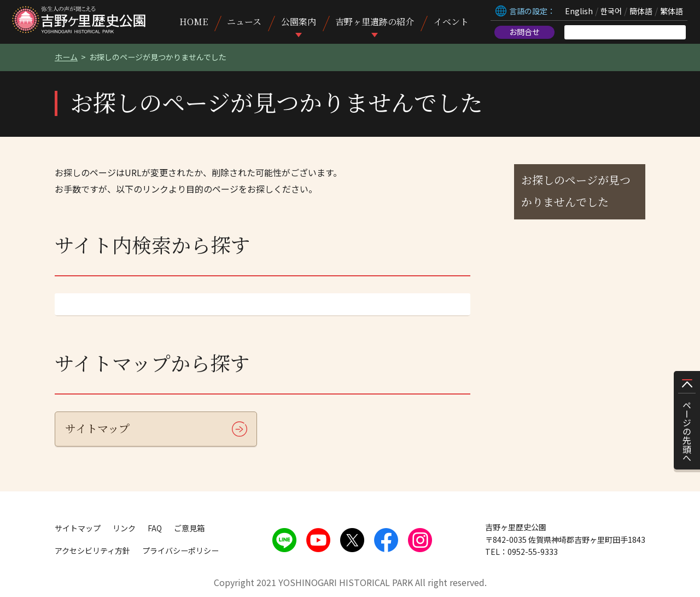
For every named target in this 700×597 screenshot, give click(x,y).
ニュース (244, 22)
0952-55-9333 (533, 552)
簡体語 (641, 11)
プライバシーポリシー (180, 550)
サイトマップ (97, 428)
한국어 (611, 11)
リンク (124, 528)
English (579, 11)
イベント (451, 22)
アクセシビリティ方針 (92, 550)
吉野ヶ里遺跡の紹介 (375, 22)
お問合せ (524, 32)
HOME (194, 22)
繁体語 (672, 11)
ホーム (66, 57)
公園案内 (299, 22)
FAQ (155, 528)
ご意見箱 (189, 528)
